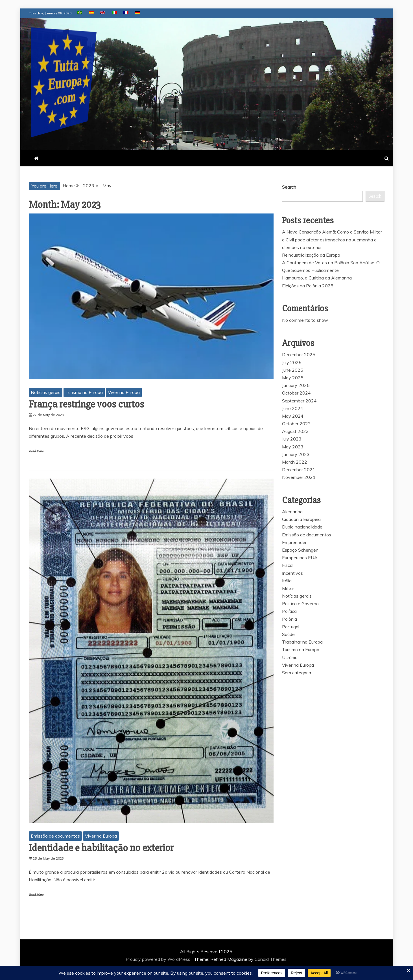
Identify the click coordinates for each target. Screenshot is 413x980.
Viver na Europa (124, 392)
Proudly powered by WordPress (159, 959)
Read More (36, 451)
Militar (288, 588)
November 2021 (299, 477)
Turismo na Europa (84, 392)
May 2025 (293, 378)
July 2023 (292, 439)
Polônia (289, 619)
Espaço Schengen (300, 550)
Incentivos (292, 573)
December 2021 (299, 470)
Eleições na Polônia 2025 (308, 286)
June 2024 (293, 408)
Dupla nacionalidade (302, 527)
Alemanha (292, 512)
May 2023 (293, 447)
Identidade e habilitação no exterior (101, 848)
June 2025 (293, 370)
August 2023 (295, 431)
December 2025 (299, 354)
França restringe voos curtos (86, 404)
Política (289, 611)
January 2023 (296, 454)
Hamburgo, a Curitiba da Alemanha (317, 278)
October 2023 (296, 424)
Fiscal (288, 565)
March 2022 (295, 462)
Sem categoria (297, 673)
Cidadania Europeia (301, 519)
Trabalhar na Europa (302, 642)
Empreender (294, 542)
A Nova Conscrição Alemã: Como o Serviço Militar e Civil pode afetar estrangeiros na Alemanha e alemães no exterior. (332, 239)
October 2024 (296, 393)
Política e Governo (300, 604)
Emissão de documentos (55, 836)
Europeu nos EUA (300, 558)
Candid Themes (271, 959)
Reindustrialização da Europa (311, 255)
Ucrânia (290, 657)
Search (289, 187)
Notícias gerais (46, 392)
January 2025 (296, 385)
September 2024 (299, 401)
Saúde (288, 634)
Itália (287, 581)
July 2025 (292, 362)
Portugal (291, 627)
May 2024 (293, 416)
